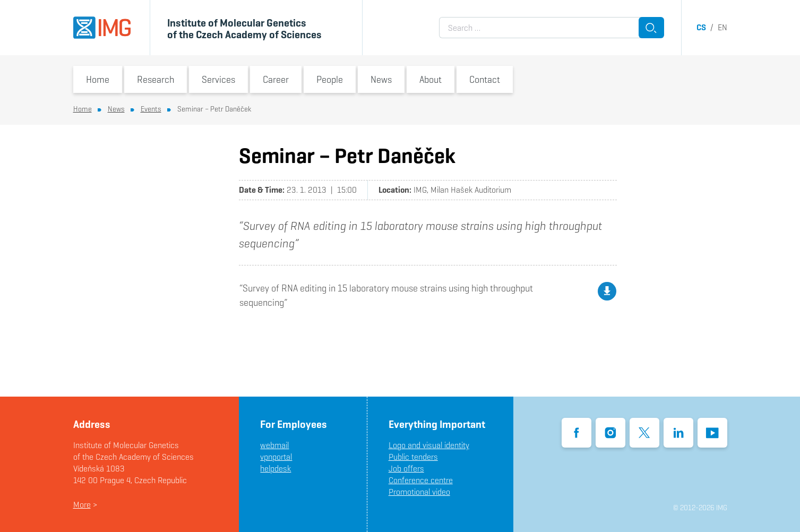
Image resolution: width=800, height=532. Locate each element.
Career (276, 79)
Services (218, 79)
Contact (485, 79)
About (431, 79)
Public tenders (413, 457)
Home (98, 79)
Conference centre (421, 480)
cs (701, 27)
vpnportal (276, 457)
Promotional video (419, 492)
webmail (274, 445)
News (381, 79)
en (722, 27)
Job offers (406, 469)
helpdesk (276, 469)
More (82, 505)
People (330, 79)
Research (156, 79)
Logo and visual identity (429, 445)
